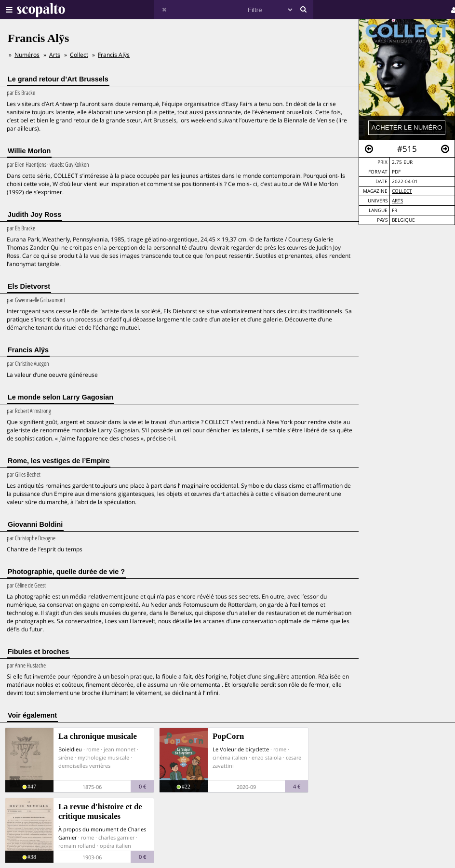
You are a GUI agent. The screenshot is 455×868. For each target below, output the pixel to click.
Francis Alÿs (114, 55)
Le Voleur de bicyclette (241, 749)
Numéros (27, 55)
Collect (402, 191)
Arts (397, 201)
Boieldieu (70, 749)
